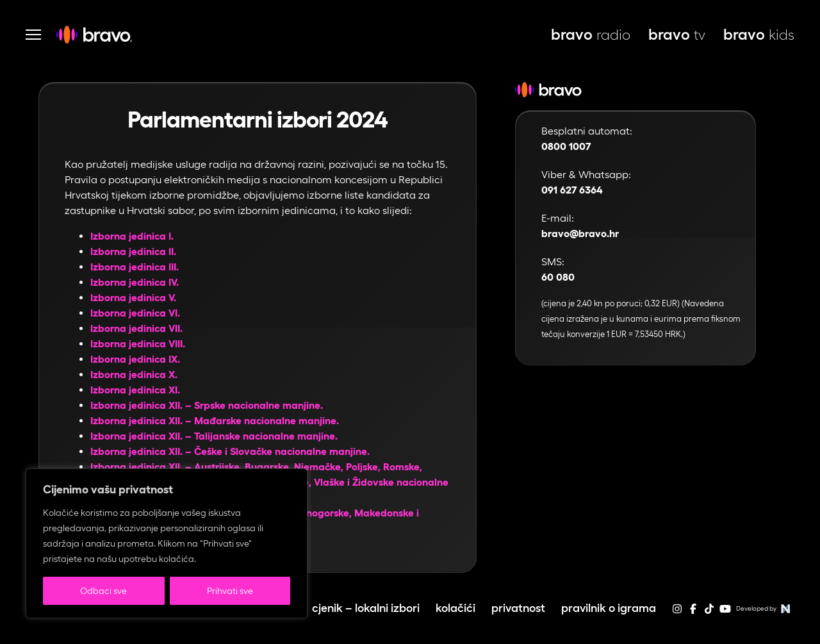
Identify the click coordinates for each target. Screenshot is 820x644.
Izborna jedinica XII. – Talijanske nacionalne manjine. (214, 436)
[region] (167, 543)
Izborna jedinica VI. (135, 313)
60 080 (558, 277)
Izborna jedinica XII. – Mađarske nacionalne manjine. (215, 421)
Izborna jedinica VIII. (138, 344)
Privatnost (518, 608)
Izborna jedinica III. (135, 267)
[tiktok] (709, 613)
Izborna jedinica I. (132, 236)
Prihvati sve (230, 591)
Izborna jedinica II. (133, 252)
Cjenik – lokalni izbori (366, 608)
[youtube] (725, 613)
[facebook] (693, 613)
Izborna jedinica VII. (136, 328)
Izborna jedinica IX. (135, 359)
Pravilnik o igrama (609, 608)
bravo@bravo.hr (580, 234)
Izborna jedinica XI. (135, 390)
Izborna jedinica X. (134, 375)
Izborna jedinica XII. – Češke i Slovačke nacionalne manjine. (230, 451)
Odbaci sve (103, 591)
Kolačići (455, 608)
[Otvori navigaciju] (33, 35)
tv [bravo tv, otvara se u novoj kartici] (677, 35)
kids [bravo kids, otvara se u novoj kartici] (759, 35)
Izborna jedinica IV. (135, 282)
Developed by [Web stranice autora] (765, 609)
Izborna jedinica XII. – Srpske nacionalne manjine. (207, 405)
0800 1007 (566, 146)
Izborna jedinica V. (133, 298)
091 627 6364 (572, 190)
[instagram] (677, 613)
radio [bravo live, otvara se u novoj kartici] (591, 35)
